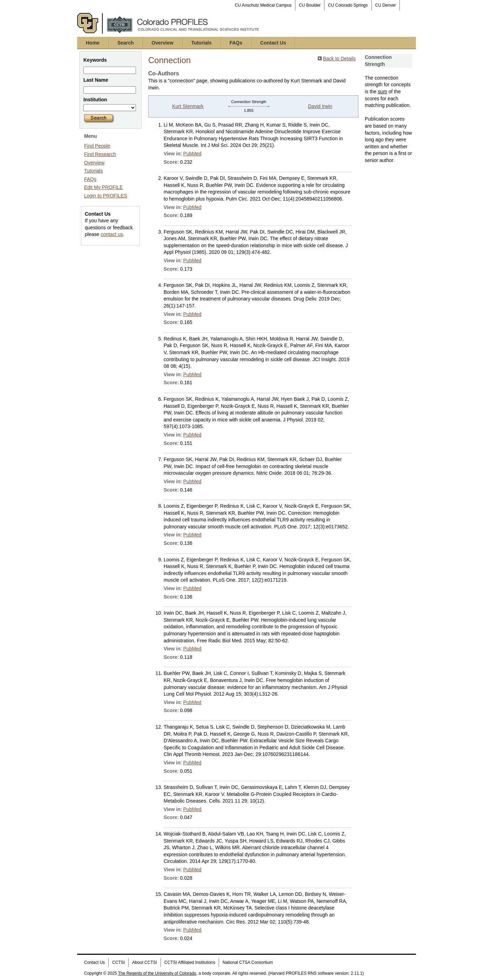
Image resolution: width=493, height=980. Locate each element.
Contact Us (273, 43)
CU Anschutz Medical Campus (263, 5)
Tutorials (201, 43)
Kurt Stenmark (188, 106)
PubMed (192, 154)
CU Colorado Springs (348, 5)
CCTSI (118, 962)
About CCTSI (145, 962)
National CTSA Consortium (248, 962)
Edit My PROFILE (103, 187)
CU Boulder (310, 5)
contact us (112, 234)
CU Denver (386, 5)
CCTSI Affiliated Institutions (190, 962)
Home (93, 43)
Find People (97, 146)
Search (126, 43)
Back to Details (339, 59)
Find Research (100, 154)
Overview (163, 43)
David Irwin (320, 106)
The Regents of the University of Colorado (157, 973)
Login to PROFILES (106, 196)
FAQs (236, 43)
